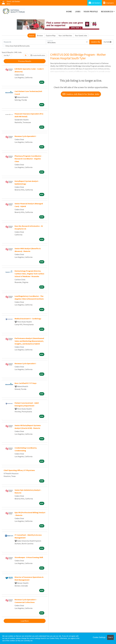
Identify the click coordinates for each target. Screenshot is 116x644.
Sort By (6, 55)
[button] (108, 42)
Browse (40, 35)
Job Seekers (95, 3)
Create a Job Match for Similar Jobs (81, 94)
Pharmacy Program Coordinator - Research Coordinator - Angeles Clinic (28, 159)
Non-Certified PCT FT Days (26, 383)
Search (31, 35)
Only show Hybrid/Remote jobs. (18, 46)
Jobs (78, 12)
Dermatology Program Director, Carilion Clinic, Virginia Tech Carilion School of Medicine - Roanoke (29, 274)
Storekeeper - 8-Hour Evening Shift (29, 557)
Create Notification (38, 55)
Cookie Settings (99, 637)
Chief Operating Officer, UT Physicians (19, 470)
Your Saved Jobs (81, 35)
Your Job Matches (65, 35)
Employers (109, 3)
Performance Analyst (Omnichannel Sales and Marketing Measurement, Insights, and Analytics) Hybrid (29, 341)
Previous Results (25, 61)
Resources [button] (107, 12)
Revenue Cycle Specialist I (25, 136)
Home (69, 12)
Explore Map (51, 35)
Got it (110, 637)
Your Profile (91, 12)
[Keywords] (24, 42)
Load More (25, 621)
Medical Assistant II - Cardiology (28, 319)
